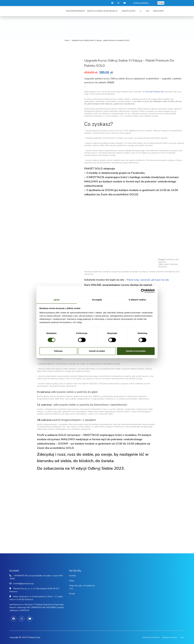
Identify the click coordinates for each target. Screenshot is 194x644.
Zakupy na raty (129, 11)
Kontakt (72, 576)
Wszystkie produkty (76, 11)
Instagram (119, 3)
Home (67, 40)
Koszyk (72, 594)
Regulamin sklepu (170, 637)
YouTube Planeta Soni (155, 92)
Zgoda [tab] (57, 300)
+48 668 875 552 (21, 576)
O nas (182, 637)
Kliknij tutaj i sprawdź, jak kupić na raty (148, 280)
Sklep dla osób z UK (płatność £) (102, 11)
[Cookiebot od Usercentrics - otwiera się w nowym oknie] (143, 291)
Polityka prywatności (151, 637)
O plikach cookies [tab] (137, 300)
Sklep (72, 581)
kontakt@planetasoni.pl (24, 584)
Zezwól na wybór (97, 351)
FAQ (147, 11)
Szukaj (161, 3)
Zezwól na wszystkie (136, 351)
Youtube (125, 3)
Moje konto (158, 11)
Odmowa (58, 351)
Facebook (112, 3)
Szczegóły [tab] (97, 300)
